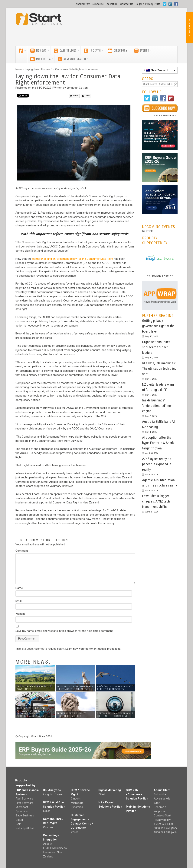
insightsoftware (53, 794)
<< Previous (154, 276)
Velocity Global (25, 828)
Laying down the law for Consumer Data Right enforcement (62, 69)
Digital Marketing (110, 790)
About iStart (83, 4)
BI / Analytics (52, 790)
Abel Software (25, 799)
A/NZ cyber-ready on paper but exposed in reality (157, 464)
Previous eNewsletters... (165, 115)
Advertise (112, 4)
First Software (25, 803)
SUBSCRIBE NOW (189, 27)
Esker (47, 811)
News (19, 69)
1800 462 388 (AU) (165, 832)
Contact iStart (162, 815)
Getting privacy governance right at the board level (158, 326)
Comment (22, 551)
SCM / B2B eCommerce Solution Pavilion (137, 794)
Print (74, 96)
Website (20, 614)
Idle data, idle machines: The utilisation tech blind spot (159, 369)
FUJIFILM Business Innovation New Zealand (55, 852)
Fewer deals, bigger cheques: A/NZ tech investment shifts (156, 501)
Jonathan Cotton (77, 88)
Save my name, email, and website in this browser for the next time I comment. (64, 631)
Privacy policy (162, 820)
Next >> (168, 276)
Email (86, 96)
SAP (18, 824)
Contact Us (127, 4)
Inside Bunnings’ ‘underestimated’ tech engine (157, 406)
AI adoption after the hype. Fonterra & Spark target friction (158, 443)
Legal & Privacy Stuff (148, 4)
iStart (102, 794)
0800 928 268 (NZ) (165, 828)
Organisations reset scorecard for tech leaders (156, 347)
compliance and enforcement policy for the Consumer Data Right (73, 259)
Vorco (75, 832)
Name (19, 588)
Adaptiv (48, 844)
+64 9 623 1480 (163, 824)
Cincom (48, 827)
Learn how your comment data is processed (93, 649)
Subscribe (98, 4)
